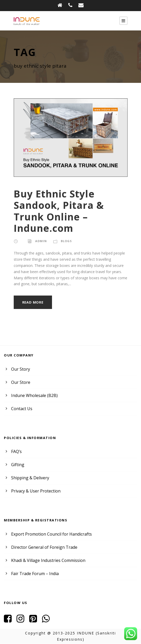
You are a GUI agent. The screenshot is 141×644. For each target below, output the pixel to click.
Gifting (17, 465)
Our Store (20, 382)
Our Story (20, 369)
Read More (34, 302)
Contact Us (21, 409)
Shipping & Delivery (29, 478)
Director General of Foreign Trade (42, 547)
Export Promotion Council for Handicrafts (49, 534)
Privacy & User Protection (35, 491)
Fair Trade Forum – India (34, 574)
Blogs (65, 241)
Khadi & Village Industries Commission (47, 560)
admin (40, 241)
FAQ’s (17, 452)
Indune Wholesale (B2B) (34, 396)
